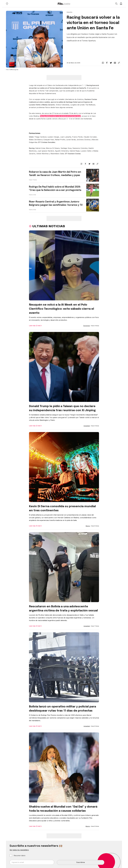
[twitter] (111, 63)
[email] (115, 63)
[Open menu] (7, 4)
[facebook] (107, 63)
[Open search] (116, 4)
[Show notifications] (121, 4)
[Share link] (119, 63)
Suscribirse (81, 862)
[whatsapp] (103, 63)
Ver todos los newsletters (19, 850)
